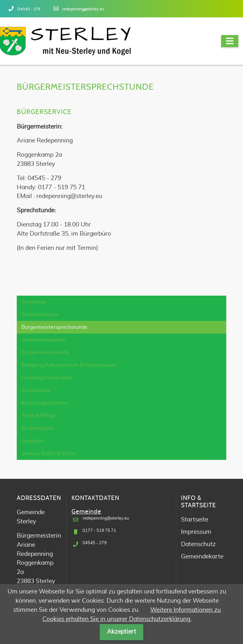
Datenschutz (198, 544)
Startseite (195, 520)
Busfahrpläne (37, 428)
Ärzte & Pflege (38, 416)
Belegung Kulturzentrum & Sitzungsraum (69, 365)
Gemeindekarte (40, 315)
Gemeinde (34, 302)
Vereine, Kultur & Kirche (49, 454)
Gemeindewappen (43, 340)
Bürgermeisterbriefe (45, 352)
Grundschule (36, 390)
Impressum (196, 532)
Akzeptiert (121, 632)
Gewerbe (32, 441)
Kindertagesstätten (45, 403)
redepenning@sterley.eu (83, 9)
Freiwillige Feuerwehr (47, 378)
